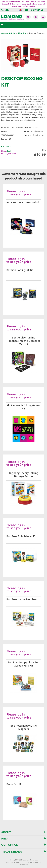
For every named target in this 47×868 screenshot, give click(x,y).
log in (10, 151)
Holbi (30, 862)
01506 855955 (3, 10)
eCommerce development (15, 862)
